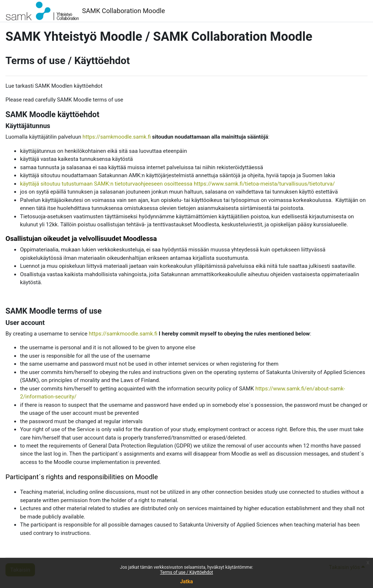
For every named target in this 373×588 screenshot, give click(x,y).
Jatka (186, 581)
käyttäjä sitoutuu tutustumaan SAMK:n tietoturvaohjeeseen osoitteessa (106, 184)
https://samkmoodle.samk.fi (117, 137)
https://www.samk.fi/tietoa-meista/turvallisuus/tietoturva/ (264, 184)
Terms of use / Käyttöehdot (186, 572)
